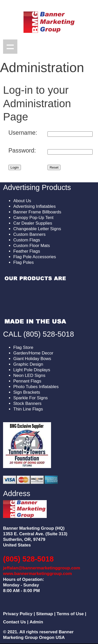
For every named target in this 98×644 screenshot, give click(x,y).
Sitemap (45, 614)
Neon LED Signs (29, 375)
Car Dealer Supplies (33, 223)
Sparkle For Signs (30, 398)
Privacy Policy (18, 614)
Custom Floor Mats (32, 246)
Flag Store (23, 347)
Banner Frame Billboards (37, 212)
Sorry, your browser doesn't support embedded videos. (35, 300)
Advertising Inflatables (34, 206)
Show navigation (10, 47)
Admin (36, 622)
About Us (22, 201)
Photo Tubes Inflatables (36, 387)
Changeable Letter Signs (37, 229)
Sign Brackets (27, 392)
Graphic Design (28, 364)
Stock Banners (27, 403)
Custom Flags (27, 240)
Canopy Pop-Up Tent (33, 218)
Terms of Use (70, 614)
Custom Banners (29, 234)
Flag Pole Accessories (35, 257)
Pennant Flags (27, 381)
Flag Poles (23, 262)
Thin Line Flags (28, 409)
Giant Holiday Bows (32, 359)
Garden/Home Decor (33, 353)
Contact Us (15, 622)
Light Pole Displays (32, 370)
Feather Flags (27, 251)
